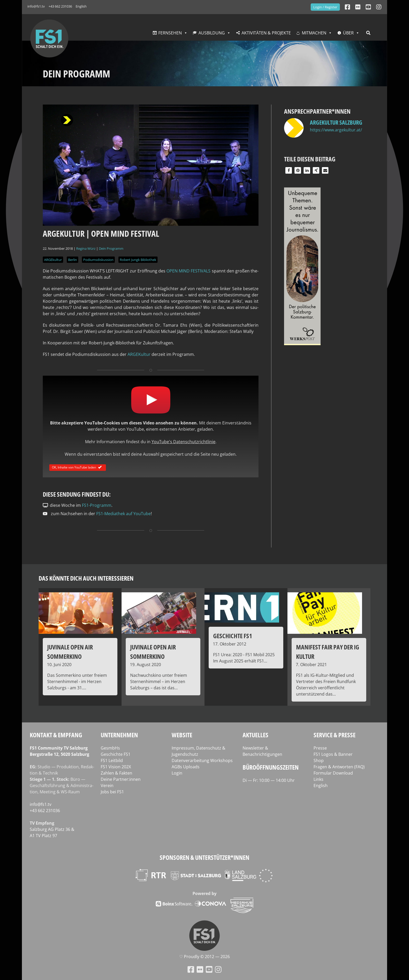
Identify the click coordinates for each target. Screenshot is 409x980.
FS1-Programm (97, 505)
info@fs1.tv (36, 6)
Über (348, 33)
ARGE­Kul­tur (139, 354)
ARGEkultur (53, 260)
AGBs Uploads (186, 767)
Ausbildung (212, 33)
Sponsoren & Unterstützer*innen (204, 857)
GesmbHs (110, 748)
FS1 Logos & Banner (333, 754)
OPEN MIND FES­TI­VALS (189, 271)
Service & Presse (335, 735)
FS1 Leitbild (112, 760)
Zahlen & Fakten (116, 773)
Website (182, 735)
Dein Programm (111, 248)
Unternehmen (119, 735)
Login (177, 773)
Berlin (73, 260)
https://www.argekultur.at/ (336, 130)
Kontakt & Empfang (56, 735)
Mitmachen (314, 33)
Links (318, 779)
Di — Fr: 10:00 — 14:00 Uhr (269, 780)
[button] (289, 170)
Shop (319, 760)
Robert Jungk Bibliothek (138, 260)
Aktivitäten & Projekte (266, 33)
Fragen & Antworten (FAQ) (339, 767)
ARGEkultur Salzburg (336, 122)
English (81, 6)
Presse (320, 748)
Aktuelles (255, 735)
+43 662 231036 (60, 6)
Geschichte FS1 (116, 754)
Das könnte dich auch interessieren (86, 578)
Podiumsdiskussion (98, 260)
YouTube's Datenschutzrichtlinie (184, 442)
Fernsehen (170, 33)
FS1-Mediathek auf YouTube (124, 514)
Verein (107, 786)
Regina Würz (86, 248)
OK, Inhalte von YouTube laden (78, 467)
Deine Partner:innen (121, 779)
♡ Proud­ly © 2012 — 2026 (204, 957)
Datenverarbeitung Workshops (202, 760)
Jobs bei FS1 (112, 792)
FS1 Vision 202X (116, 767)
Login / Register (325, 7)
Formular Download (333, 773)
